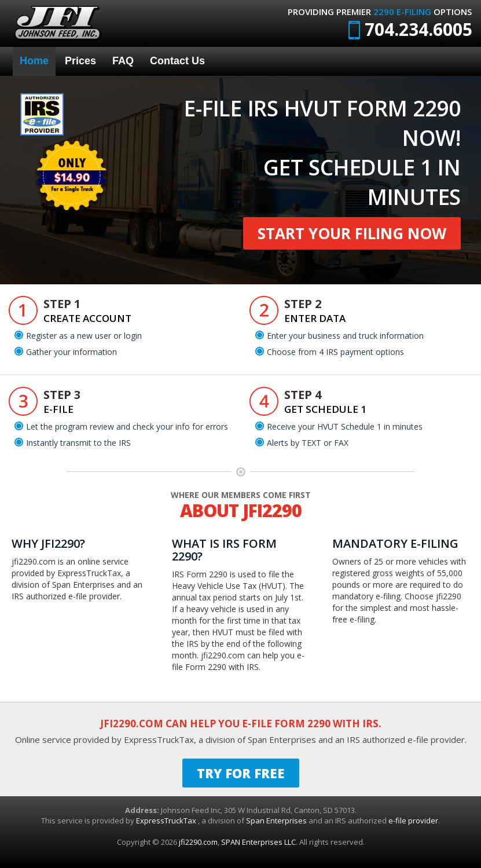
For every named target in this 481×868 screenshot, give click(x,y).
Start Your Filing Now (352, 233)
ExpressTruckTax (167, 821)
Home (34, 61)
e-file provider (413, 821)
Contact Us (177, 61)
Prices (80, 61)
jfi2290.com (198, 842)
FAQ (123, 61)
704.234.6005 (410, 29)
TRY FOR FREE (241, 773)
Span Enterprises (277, 821)
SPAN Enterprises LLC (258, 842)
